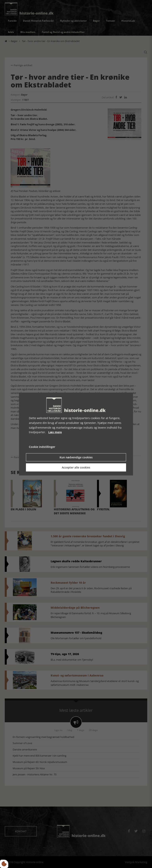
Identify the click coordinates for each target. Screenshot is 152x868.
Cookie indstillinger (42, 447)
